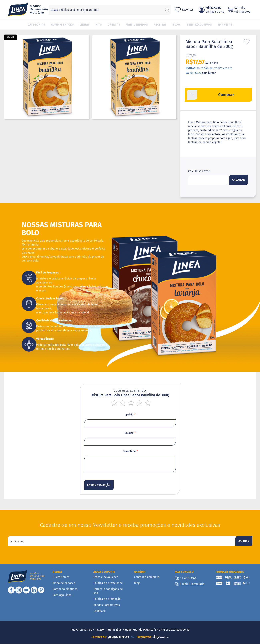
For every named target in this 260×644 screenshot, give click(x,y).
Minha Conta (214, 8)
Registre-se (217, 12)
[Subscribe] (244, 541)
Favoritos (188, 10)
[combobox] (110, 10)
